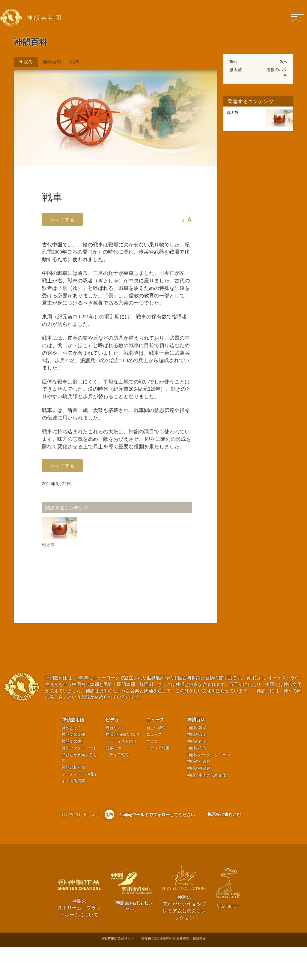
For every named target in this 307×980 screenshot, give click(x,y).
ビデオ (112, 753)
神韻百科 (52, 62)
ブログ (152, 775)
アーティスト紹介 (121, 775)
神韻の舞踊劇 (199, 802)
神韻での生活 (73, 775)
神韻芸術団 (73, 753)
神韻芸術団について (123, 768)
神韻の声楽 (197, 775)
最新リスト (115, 761)
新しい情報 (156, 761)
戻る (24, 62)
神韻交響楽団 (73, 768)
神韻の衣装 (197, 781)
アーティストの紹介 (79, 807)
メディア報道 (117, 788)
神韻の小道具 (199, 795)
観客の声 (113, 781)
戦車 (75, 62)
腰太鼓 (236, 70)
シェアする (62, 219)
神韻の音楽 (197, 768)
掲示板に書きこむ (224, 848)
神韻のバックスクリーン (209, 788)
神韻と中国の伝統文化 (207, 809)
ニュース (155, 753)
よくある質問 (73, 814)
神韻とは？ (72, 761)
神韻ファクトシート (79, 781)
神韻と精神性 (73, 800)
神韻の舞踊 (197, 761)
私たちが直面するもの (79, 791)
